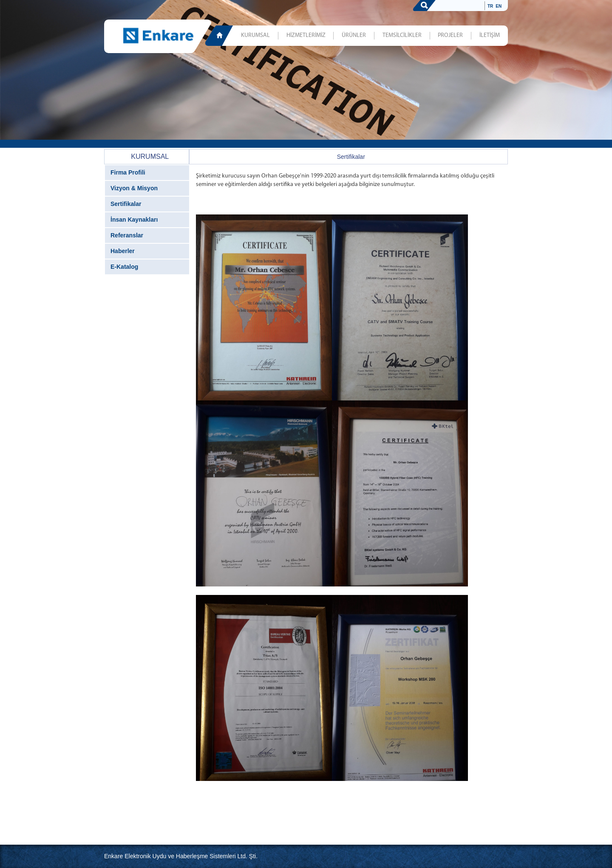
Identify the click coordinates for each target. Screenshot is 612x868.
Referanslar (127, 235)
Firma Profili (128, 172)
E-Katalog (124, 267)
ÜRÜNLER (354, 35)
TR (490, 6)
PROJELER (450, 35)
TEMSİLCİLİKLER (402, 35)
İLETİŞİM (490, 35)
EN (499, 6)
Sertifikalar (126, 204)
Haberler (123, 251)
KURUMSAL (255, 35)
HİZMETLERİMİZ (306, 35)
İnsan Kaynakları (134, 220)
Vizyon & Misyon (134, 188)
